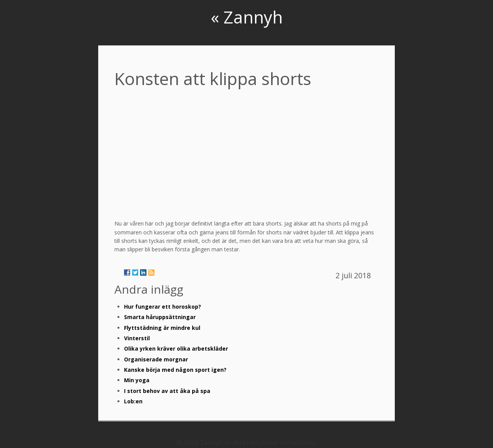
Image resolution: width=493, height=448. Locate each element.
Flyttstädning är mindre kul (162, 328)
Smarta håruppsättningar (160, 317)
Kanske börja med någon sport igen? (175, 370)
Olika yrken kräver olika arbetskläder (176, 349)
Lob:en (133, 401)
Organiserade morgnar (156, 359)
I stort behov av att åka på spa (167, 391)
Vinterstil (137, 338)
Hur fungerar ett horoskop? (163, 307)
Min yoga (137, 380)
